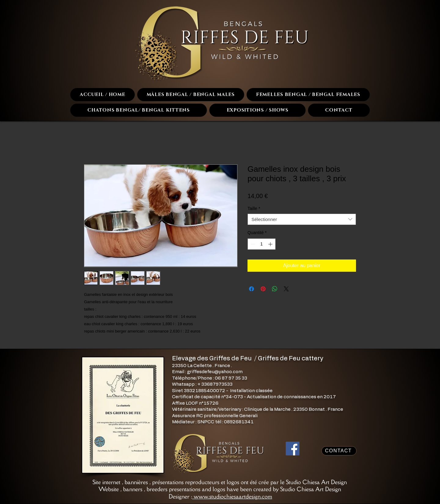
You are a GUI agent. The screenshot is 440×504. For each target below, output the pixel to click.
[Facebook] (293, 449)
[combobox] (302, 219)
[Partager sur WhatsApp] (275, 289)
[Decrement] (252, 244)
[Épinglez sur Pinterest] (263, 289)
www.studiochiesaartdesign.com (232, 496)
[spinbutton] (262, 244)
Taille (254, 208)
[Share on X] (286, 289)
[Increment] (271, 244)
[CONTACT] (339, 451)
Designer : (180, 496)
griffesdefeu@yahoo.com (215, 372)
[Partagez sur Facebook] (251, 289)
